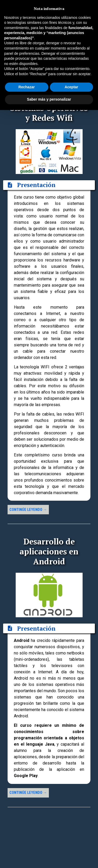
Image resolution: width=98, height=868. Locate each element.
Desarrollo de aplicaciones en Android (49, 551)
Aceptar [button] (71, 87)
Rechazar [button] (27, 87)
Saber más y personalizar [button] (49, 99)
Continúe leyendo (28, 510)
